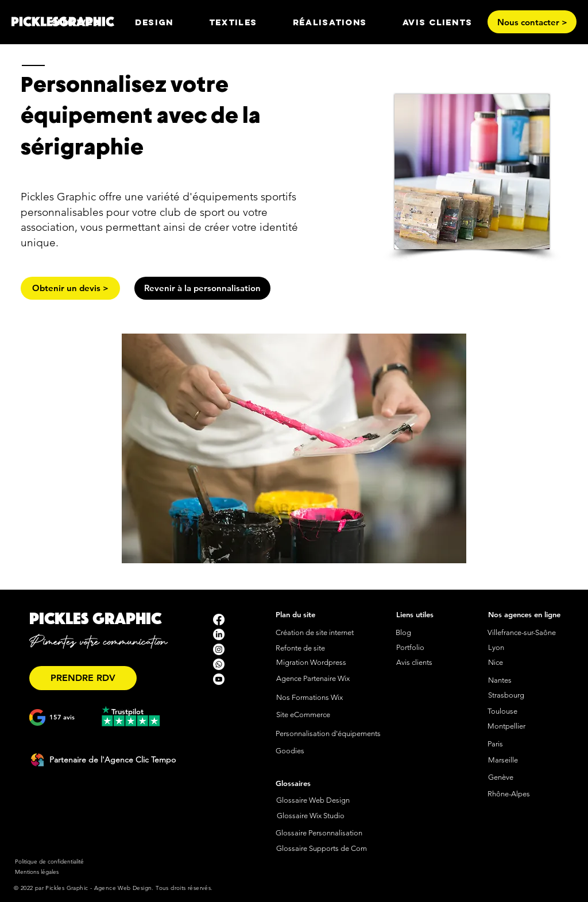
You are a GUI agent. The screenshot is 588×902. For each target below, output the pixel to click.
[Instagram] (219, 649)
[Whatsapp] (219, 664)
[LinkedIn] (219, 634)
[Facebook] (219, 620)
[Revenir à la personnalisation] (202, 288)
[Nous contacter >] (532, 22)
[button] (154, 22)
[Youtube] (219, 679)
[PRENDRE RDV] (83, 678)
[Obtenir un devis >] (70, 288)
